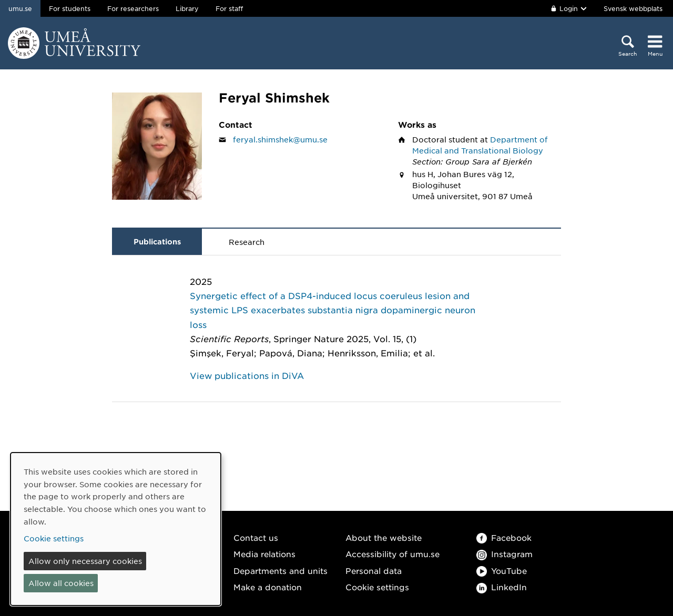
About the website (384, 537)
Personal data (374, 571)
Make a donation (268, 587)
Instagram (504, 554)
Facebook (504, 537)
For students (70, 8)
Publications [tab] (157, 242)
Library (187, 8)
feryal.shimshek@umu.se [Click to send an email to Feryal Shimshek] (280, 139)
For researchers (133, 8)
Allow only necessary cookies (85, 561)
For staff (229, 8)
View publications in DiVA (247, 375)
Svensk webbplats (633, 8)
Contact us (256, 537)
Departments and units (281, 571)
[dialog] (116, 529)
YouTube (502, 571)
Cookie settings (377, 587)
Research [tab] (247, 242)
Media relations (264, 554)
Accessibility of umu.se (392, 554)
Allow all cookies (61, 583)
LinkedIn (502, 587)
